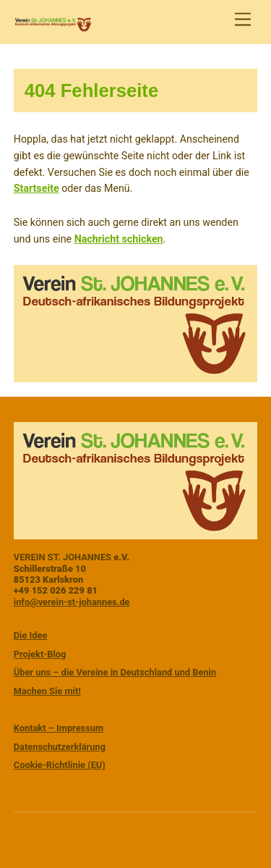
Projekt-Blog (40, 654)
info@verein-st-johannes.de (72, 602)
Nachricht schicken (119, 239)
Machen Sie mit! (47, 691)
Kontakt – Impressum (59, 728)
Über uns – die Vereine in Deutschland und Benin (115, 672)
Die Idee (31, 635)
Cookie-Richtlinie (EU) (60, 765)
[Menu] (243, 20)
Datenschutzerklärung (60, 747)
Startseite (36, 188)
